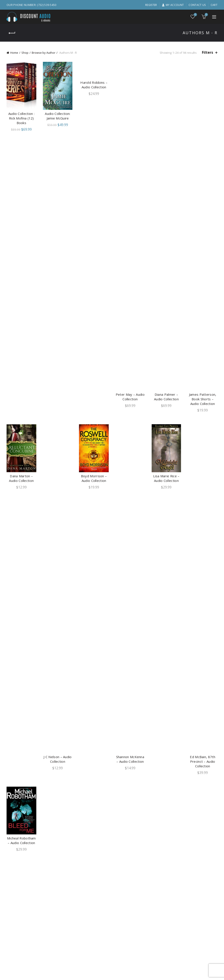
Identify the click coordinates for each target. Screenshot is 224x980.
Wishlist (195, 15)
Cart (214, 5)
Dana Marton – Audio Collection (21, 478)
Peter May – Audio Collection (130, 397)
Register (151, 5)
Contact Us (197, 5)
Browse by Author (44, 53)
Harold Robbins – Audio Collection (94, 85)
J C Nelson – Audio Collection (58, 759)
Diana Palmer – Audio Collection (166, 397)
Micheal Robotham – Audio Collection (21, 840)
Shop (25, 53)
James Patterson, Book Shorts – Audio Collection (203, 399)
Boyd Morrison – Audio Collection (94, 478)
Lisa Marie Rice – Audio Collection (166, 478)
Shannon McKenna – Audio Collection (130, 759)
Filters (207, 53)
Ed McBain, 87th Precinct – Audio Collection (203, 761)
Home (14, 53)
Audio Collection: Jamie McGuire (58, 116)
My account (173, 5)
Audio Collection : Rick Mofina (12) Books (21, 118)
